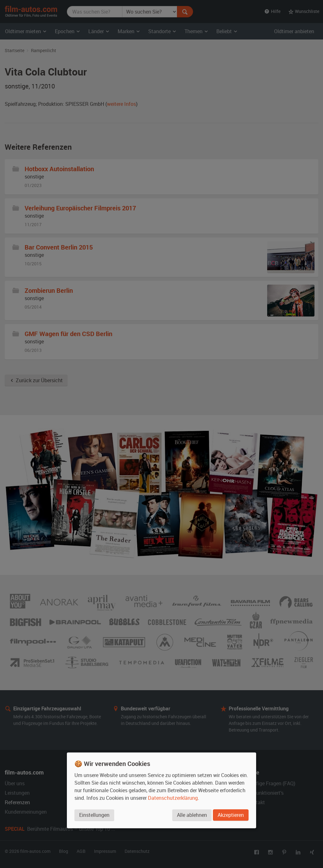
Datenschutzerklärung (173, 798)
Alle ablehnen (192, 815)
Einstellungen (94, 815)
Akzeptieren (231, 815)
